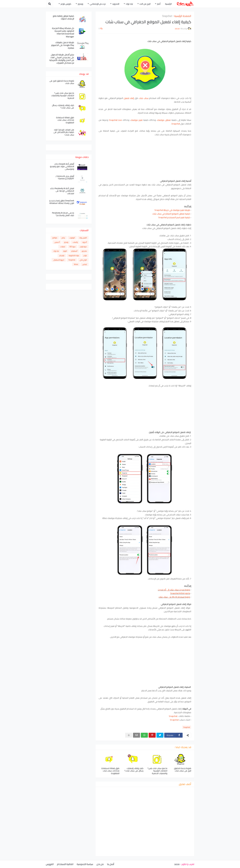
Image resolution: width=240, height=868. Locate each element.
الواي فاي (83, 260)
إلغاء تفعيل (129, 98)
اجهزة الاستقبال (59, 260)
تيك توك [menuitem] (129, 4)
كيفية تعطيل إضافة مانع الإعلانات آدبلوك (63, 17)
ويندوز (66, 242)
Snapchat (167, 16)
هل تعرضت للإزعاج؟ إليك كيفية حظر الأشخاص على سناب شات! (64, 132)
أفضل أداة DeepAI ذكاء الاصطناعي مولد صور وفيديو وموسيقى (62, 167)
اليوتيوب (72, 238)
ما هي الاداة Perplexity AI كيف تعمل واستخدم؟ (63, 214)
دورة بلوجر (83, 247)
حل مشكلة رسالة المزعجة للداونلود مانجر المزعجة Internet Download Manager (63, 32)
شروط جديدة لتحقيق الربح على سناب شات (183, 770)
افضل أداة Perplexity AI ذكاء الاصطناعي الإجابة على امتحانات (62, 191)
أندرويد (84, 242)
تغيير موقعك (137, 120)
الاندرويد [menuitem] (116, 4)
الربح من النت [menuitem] (145, 4)
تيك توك (56, 251)
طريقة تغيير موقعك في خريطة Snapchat (172, 210)
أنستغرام (74, 251)
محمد (177, 864)
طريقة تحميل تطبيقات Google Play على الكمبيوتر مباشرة (63, 45)
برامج (63, 238)
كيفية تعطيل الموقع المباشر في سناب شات (171, 214)
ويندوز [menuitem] (80, 4)
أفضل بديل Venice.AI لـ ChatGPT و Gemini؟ (65, 177)
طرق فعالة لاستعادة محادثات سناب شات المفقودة (110, 771)
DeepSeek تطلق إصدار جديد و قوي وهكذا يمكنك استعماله (62, 202)
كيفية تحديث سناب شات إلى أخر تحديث (174, 590)
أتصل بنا (111, 864)
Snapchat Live (115, 120)
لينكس (85, 264)
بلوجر (85, 255)
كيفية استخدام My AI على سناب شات (174, 597)
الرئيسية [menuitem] (168, 4)
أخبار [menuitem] (159, 4)
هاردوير (84, 251)
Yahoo (76, 264)
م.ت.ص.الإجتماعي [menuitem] (98, 4)
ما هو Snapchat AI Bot (180, 593)
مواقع (55, 238)
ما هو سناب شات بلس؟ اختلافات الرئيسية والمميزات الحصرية (157, 771)
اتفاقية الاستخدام (65, 864)
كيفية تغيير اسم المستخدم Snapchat (174, 217)
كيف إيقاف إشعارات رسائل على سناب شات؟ (134, 770)
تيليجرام (62, 255)
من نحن (100, 864)
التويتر (65, 251)
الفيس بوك (83, 238)
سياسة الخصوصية (85, 864)
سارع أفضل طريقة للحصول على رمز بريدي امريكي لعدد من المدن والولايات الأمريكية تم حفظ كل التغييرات (62, 59)
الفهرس (50, 864)
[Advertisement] (145, 158)
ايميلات (63, 247)
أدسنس (57, 242)
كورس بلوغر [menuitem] (66, 4)
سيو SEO (72, 247)
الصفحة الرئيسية (183, 16)
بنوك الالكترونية (74, 255)
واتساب (75, 242)
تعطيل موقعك (164, 120)
